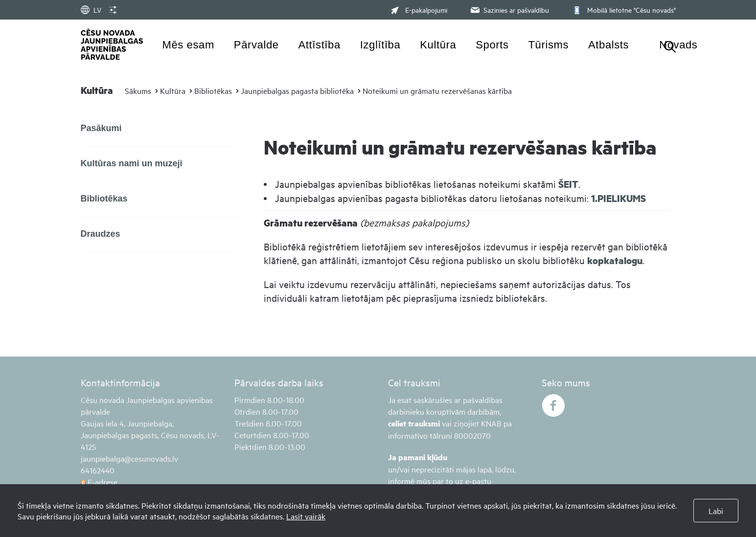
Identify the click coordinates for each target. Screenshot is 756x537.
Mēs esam (188, 45)
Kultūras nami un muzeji (132, 163)
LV (91, 10)
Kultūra (438, 45)
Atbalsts (608, 45)
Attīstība (320, 45)
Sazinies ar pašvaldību (509, 10)
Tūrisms (549, 45)
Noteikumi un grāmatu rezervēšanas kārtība (437, 90)
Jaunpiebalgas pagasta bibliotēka (297, 90)
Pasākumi (101, 128)
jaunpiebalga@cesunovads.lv (129, 458)
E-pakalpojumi (419, 10)
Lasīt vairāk (306, 516)
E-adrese (99, 482)
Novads (678, 45)
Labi (716, 511)
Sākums (138, 90)
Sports (492, 45)
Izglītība (380, 45)
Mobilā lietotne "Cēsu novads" (623, 10)
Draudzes (101, 234)
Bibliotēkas (213, 90)
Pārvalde (256, 45)
